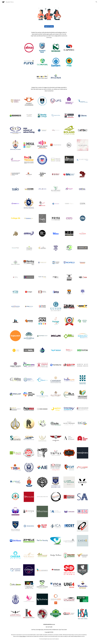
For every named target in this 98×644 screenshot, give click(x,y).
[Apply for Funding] (49, 26)
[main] (49, 35)
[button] (96, 2)
